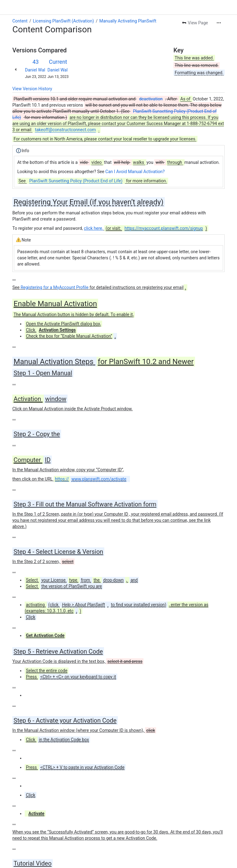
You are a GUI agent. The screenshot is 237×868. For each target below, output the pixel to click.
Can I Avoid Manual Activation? (135, 172)
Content (20, 21)
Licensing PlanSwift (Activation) (63, 21)
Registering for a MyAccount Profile (55, 287)
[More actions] (219, 23)
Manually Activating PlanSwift (128, 21)
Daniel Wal (35, 70)
